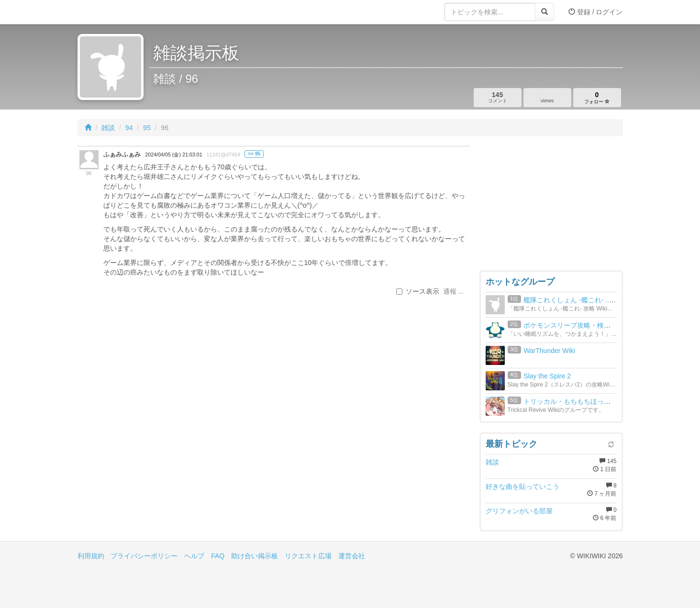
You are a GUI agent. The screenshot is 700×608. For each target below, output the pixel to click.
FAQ (218, 556)
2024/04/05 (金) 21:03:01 (173, 155)
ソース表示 (418, 291)
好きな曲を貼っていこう (522, 486)
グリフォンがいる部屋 (519, 511)
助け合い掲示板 (255, 556)
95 (147, 128)
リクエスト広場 (308, 556)
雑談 (108, 128)
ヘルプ (194, 556)
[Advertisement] (551, 206)
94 (129, 128)
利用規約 (91, 556)
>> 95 (254, 154)
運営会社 (352, 556)
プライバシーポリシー (144, 556)
